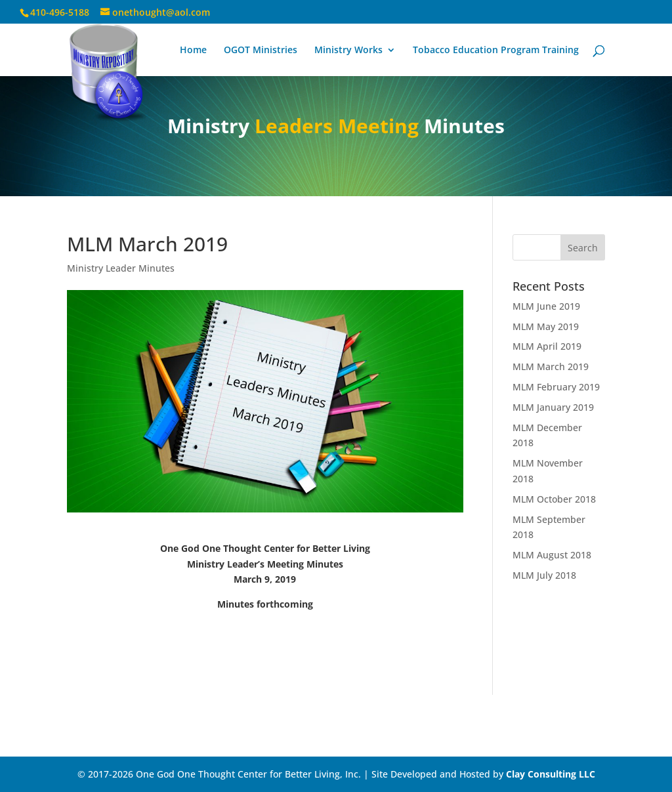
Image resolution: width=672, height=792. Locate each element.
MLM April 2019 (547, 346)
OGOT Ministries (261, 51)
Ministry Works (348, 51)
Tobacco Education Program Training (496, 51)
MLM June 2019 (546, 306)
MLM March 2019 (551, 366)
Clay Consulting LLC (551, 774)
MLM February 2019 (556, 387)
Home (193, 51)
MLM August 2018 (552, 555)
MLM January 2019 (553, 407)
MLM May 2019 (546, 326)
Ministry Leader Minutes (121, 268)
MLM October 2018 (554, 499)
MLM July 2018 (544, 575)
